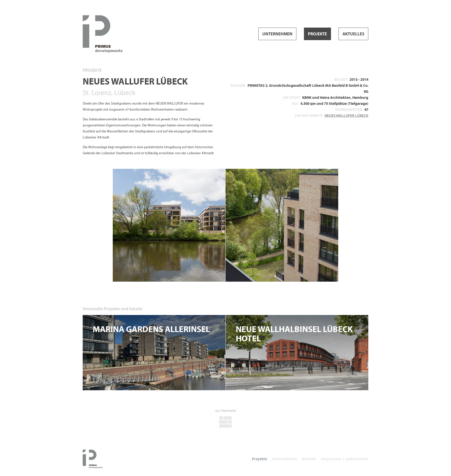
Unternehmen (277, 34)
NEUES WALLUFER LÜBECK (346, 116)
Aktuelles (353, 34)
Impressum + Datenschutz (345, 459)
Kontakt (309, 459)
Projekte (317, 34)
